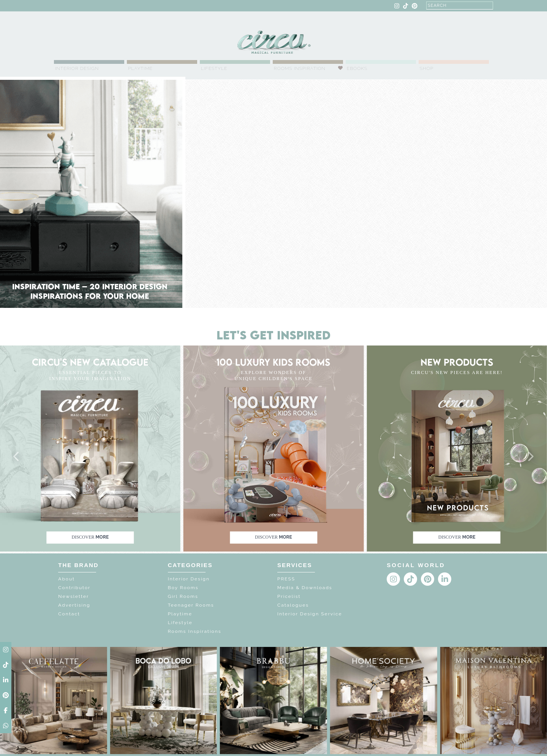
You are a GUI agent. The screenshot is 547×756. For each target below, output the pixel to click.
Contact (69, 614)
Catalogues (293, 605)
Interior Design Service (310, 614)
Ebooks (357, 68)
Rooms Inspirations (195, 631)
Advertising (74, 605)
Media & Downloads (305, 588)
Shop (427, 68)
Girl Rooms (183, 596)
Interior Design (77, 68)
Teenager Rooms (191, 605)
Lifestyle (214, 68)
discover (90, 537)
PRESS (286, 579)
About (66, 579)
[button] (17, 457)
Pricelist (289, 596)
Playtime (140, 68)
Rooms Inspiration (300, 68)
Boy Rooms (183, 588)
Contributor (74, 588)
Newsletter (74, 596)
